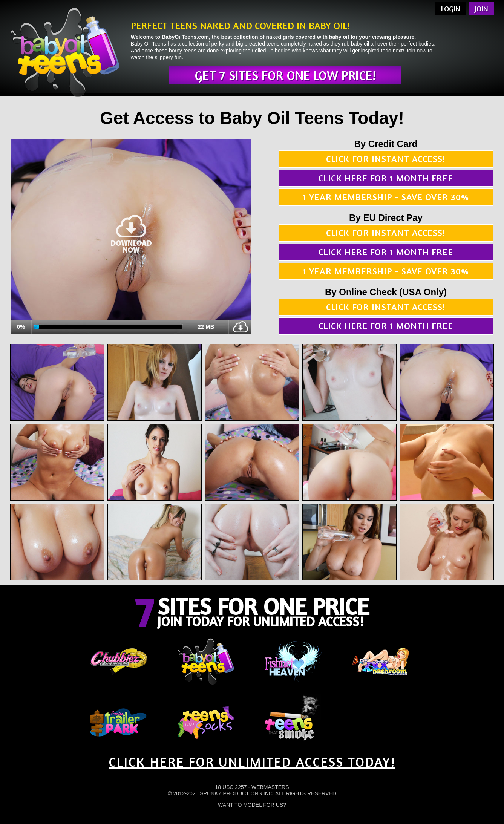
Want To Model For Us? (252, 805)
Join (481, 8)
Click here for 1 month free (386, 178)
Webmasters (270, 787)
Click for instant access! (386, 159)
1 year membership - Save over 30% (386, 197)
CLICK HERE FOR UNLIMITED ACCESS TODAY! (252, 762)
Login (451, 8)
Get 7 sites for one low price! (285, 75)
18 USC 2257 (231, 787)
